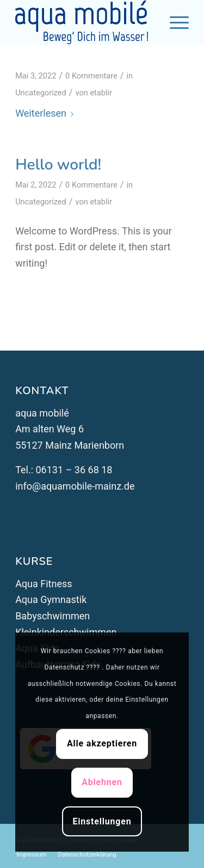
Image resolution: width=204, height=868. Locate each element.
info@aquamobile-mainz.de (75, 486)
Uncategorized (41, 93)
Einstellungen (102, 821)
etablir (101, 93)
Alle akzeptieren (102, 743)
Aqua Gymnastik (51, 599)
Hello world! (58, 165)
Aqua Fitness (44, 584)
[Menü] (174, 22)
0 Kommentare (91, 76)
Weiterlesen (47, 113)
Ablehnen (102, 782)
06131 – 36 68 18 (73, 470)
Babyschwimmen (52, 616)
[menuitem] (31, 855)
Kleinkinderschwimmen (66, 632)
